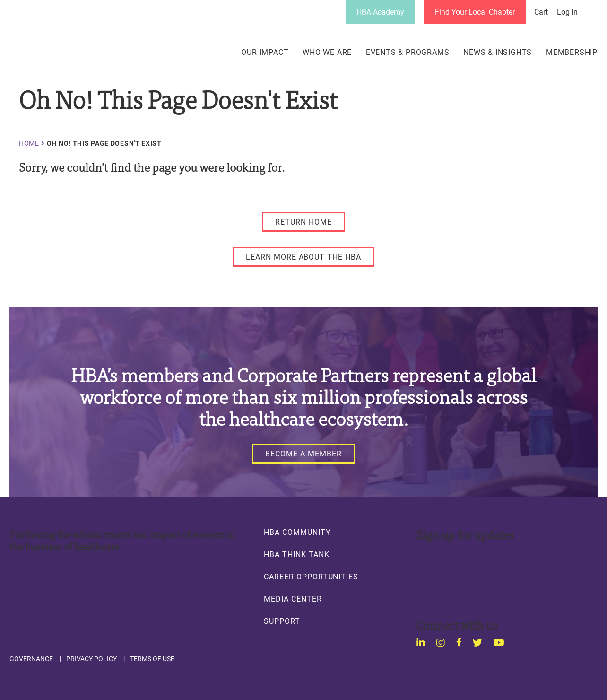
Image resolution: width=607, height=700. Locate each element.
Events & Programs (408, 52)
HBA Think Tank (296, 554)
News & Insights (498, 52)
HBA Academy (380, 12)
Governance (31, 659)
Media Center (293, 599)
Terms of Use (152, 659)
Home (29, 143)
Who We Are (327, 52)
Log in (567, 12)
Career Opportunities (311, 577)
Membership (572, 52)
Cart (541, 12)
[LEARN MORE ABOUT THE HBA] (303, 257)
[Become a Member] (303, 454)
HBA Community (297, 532)
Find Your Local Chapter (475, 12)
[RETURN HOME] (303, 222)
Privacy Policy (91, 659)
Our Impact (265, 52)
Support (282, 621)
